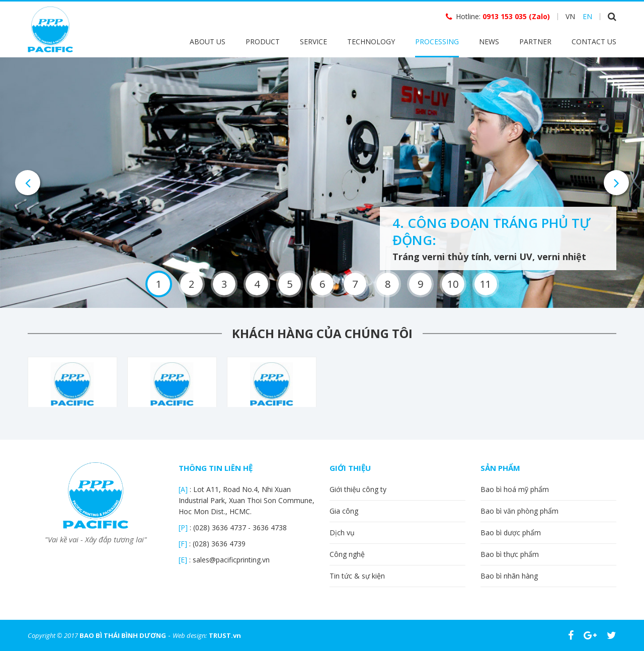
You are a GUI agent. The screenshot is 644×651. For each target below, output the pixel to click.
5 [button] (290, 284)
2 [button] (191, 284)
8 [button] (388, 284)
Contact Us (594, 42)
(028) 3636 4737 (221, 527)
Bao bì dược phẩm (511, 533)
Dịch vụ (342, 533)
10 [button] (453, 284)
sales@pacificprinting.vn (231, 560)
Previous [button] (28, 183)
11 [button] (486, 284)
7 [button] (355, 284)
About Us (208, 42)
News (489, 42)
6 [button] (322, 284)
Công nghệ (347, 554)
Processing (437, 42)
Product (263, 42)
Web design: (190, 635)
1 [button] (159, 284)
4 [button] (257, 284)
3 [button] (224, 284)
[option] (322, 183)
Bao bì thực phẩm (510, 554)
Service (313, 42)
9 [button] (420, 284)
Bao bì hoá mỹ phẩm (515, 489)
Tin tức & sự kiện (357, 576)
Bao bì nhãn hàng (509, 576)
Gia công (344, 511)
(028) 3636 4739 (219, 544)
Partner (535, 42)
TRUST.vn (225, 635)
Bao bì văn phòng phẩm (519, 511)
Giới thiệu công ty (358, 489)
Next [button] (616, 183)
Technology (371, 42)
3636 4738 (270, 527)
